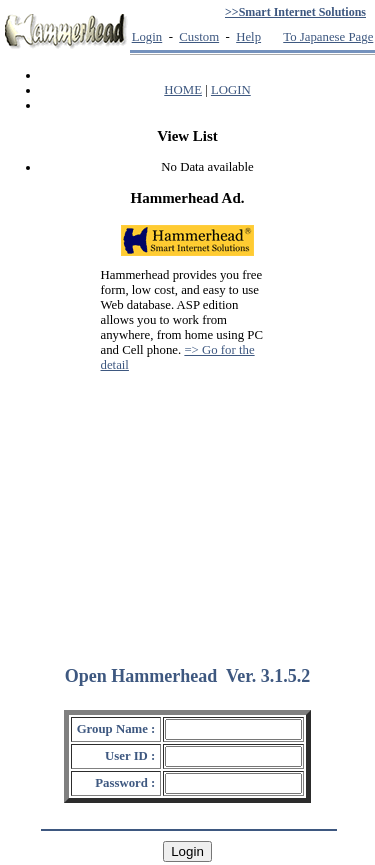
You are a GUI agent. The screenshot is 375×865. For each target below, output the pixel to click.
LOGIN (231, 90)
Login (147, 37)
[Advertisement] (188, 510)
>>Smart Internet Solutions (295, 12)
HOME (183, 90)
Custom (199, 37)
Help (248, 37)
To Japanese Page (328, 37)
